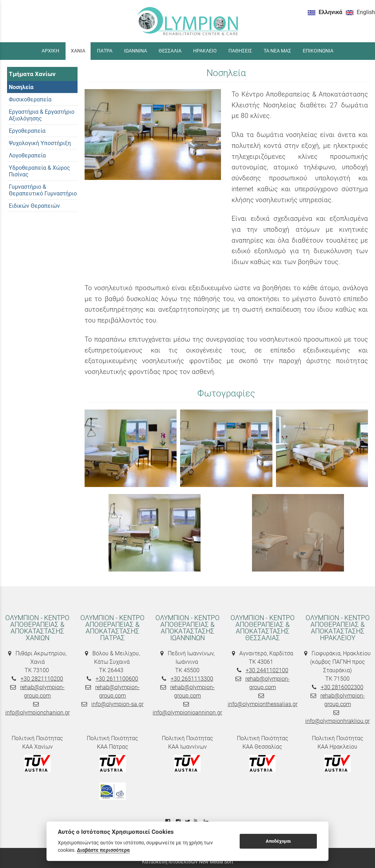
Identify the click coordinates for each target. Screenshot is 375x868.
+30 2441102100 (267, 670)
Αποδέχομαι (278, 841)
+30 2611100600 (117, 679)
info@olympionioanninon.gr (187, 713)
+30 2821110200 (42, 679)
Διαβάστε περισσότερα (103, 850)
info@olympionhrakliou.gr (337, 721)
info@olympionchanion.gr (38, 713)
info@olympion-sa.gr (117, 704)
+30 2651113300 (192, 679)
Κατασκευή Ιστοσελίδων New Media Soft (188, 862)
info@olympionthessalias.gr (263, 704)
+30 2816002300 (342, 687)
